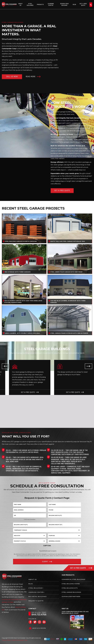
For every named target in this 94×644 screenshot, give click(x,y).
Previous (6, 366)
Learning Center (51, 5)
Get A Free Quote (83, 5)
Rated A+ (49, 639)
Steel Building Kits (70, 588)
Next (88, 366)
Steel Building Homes (71, 584)
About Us (20, 5)
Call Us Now (12, 77)
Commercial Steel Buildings (73, 579)
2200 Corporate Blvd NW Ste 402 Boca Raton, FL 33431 (75, 612)
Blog (74, 5)
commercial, (6, 599)
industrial (15, 599)
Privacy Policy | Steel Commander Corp (15, 640)
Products (40, 5)
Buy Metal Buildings (37, 596)
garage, (5, 602)
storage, (11, 602)
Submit (45, 562)
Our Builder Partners (71, 596)
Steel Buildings (30, 5)
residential (22, 599)
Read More (31, 77)
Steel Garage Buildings (71, 592)
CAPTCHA (47, 546)
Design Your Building (64, 5)
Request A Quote (36, 601)
